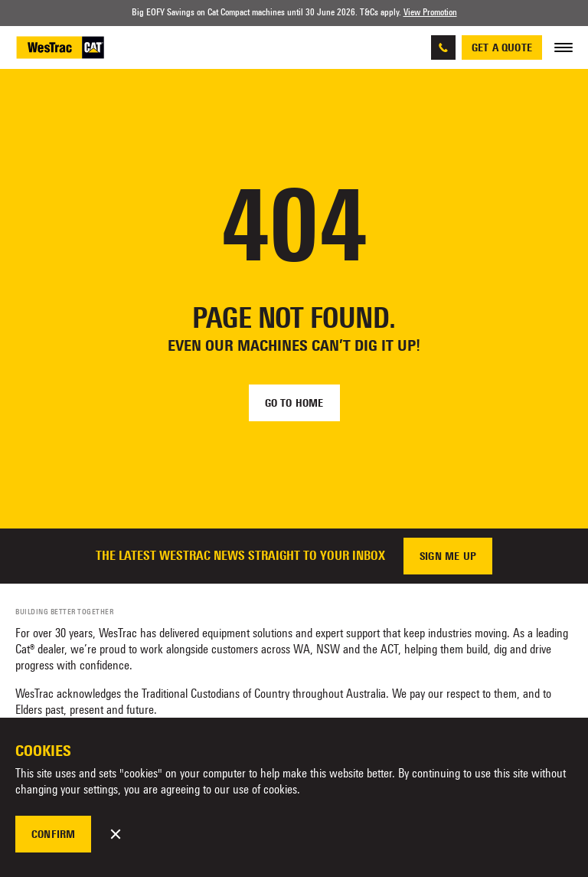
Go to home (294, 403)
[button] (116, 834)
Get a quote (502, 47)
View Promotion (430, 12)
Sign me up (448, 556)
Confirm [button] (53, 834)
